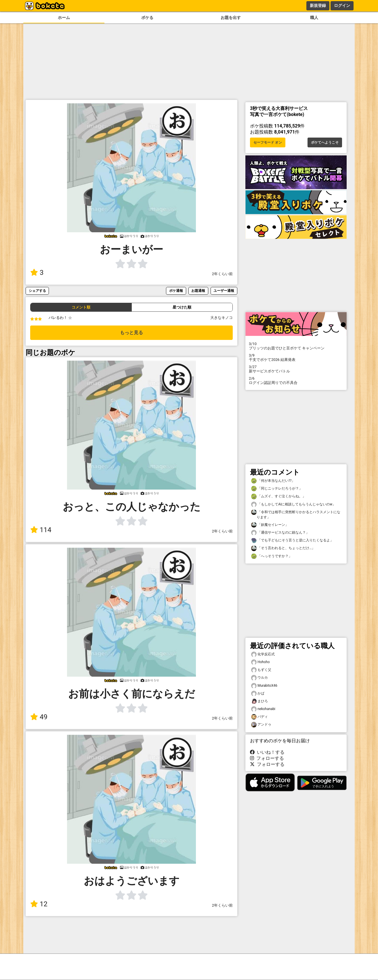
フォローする (267, 758)
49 (39, 717)
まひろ (259, 701)
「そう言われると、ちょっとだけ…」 (283, 548)
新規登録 (318, 5)
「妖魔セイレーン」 (270, 525)
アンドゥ (261, 725)
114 (41, 530)
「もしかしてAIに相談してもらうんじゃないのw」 (293, 504)
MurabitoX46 (264, 686)
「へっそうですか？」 (272, 556)
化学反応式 (263, 654)
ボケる (147, 18)
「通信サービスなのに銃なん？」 (280, 533)
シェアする (37, 291)
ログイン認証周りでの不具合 (296, 380)
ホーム (64, 18)
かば (258, 693)
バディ (259, 717)
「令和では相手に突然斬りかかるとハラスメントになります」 (296, 514)
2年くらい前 (222, 274)
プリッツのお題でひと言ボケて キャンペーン (296, 346)
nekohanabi (263, 709)
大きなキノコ (222, 318)
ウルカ (259, 678)
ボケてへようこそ (325, 142)
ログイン (342, 5)
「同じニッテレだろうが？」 (277, 489)
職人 (314, 18)
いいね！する (267, 752)
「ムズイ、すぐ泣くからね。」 (278, 496)
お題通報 (198, 291)
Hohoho (260, 662)
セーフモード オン (268, 142)
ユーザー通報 (224, 291)
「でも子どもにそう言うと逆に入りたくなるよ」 (292, 540)
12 (39, 904)
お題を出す (231, 18)
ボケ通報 (176, 291)
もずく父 (261, 670)
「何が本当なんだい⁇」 (273, 481)
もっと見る (131, 333)
